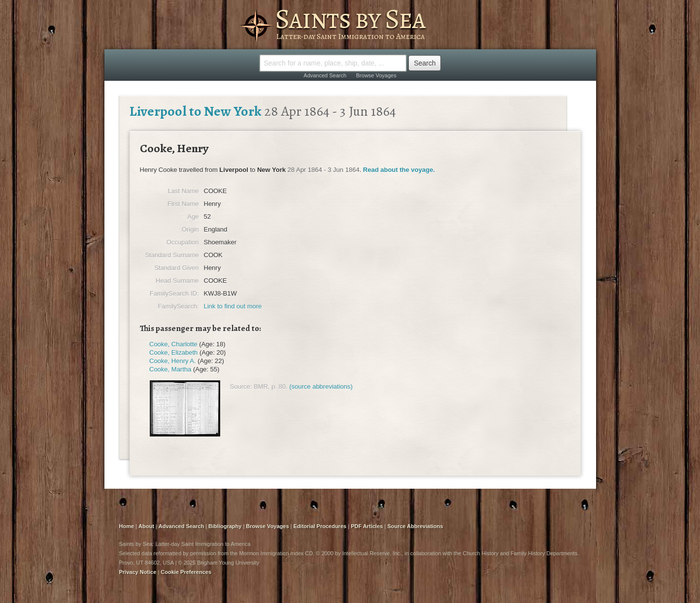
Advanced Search (325, 75)
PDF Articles (367, 526)
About (146, 526)
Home (127, 526)
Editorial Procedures (320, 526)
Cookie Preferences (186, 572)
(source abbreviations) (321, 386)
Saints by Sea (350, 19)
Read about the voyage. (399, 170)
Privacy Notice (138, 572)
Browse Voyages (376, 75)
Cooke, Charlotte (173, 344)
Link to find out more (233, 306)
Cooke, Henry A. (173, 361)
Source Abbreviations (415, 526)
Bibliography (225, 526)
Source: (241, 386)
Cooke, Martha (170, 369)
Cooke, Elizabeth (173, 352)
